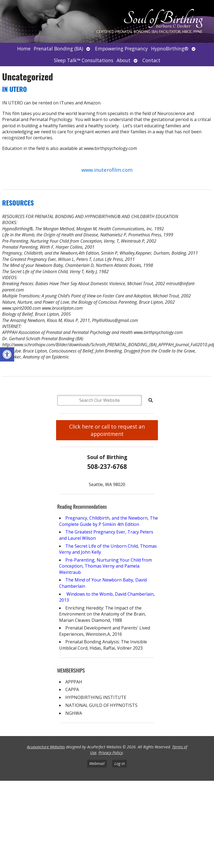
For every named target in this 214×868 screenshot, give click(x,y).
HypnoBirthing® (170, 49)
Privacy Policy (111, 753)
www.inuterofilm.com (107, 170)
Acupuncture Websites (46, 747)
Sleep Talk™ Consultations (84, 60)
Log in (120, 763)
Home (24, 49)
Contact (151, 60)
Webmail (97, 763)
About (123, 60)
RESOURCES (18, 203)
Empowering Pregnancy (121, 49)
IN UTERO (15, 89)
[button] (7, 354)
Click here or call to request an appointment (107, 430)
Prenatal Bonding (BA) (58, 49)
